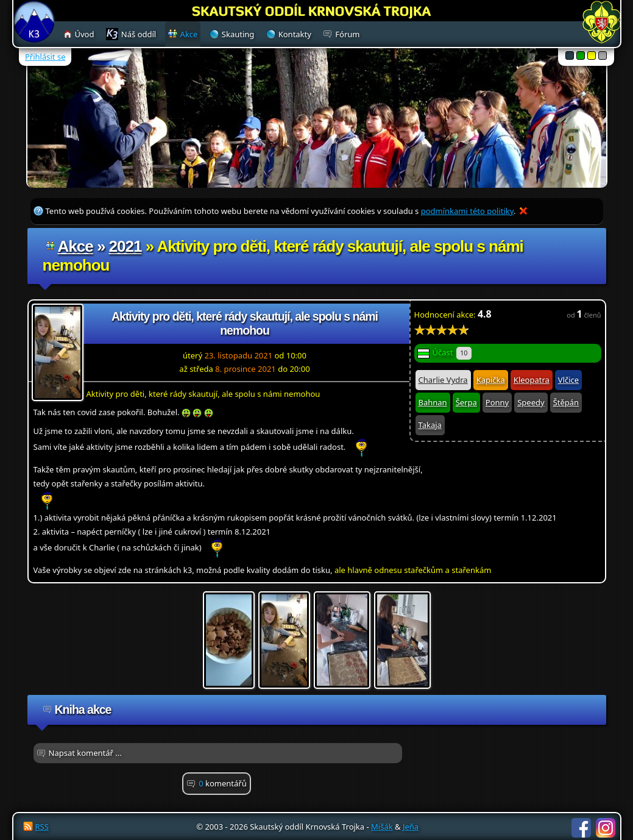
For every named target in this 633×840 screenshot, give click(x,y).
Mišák (382, 827)
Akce (76, 246)
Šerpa (466, 402)
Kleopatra (532, 380)
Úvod (85, 34)
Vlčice (568, 380)
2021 (126, 246)
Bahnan (433, 402)
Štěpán (566, 402)
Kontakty (295, 34)
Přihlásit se (45, 57)
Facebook (581, 828)
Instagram (606, 828)
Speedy (531, 402)
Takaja (430, 425)
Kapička (491, 380)
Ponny (497, 402)
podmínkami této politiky (467, 211)
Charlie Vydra (443, 380)
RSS (42, 827)
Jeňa (411, 827)
